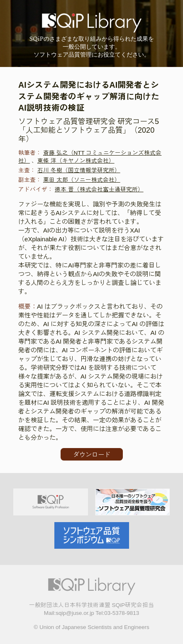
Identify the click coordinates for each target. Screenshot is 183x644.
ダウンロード (92, 455)
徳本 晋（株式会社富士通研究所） (99, 189)
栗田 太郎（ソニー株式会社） (82, 180)
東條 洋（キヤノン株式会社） (76, 161)
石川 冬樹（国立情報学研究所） (79, 170)
